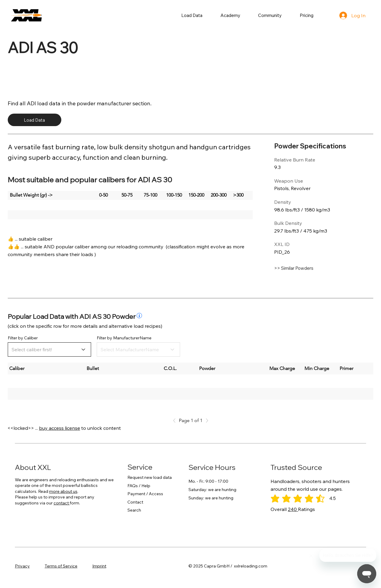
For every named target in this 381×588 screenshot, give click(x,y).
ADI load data (44, 103)
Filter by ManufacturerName (124, 338)
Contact (135, 502)
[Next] (205, 421)
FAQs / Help (139, 486)
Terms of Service (61, 566)
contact (62, 503)
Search (134, 510)
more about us (63, 491)
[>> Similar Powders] (309, 268)
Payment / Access (145, 494)
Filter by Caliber (23, 338)
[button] (192, 15)
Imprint (99, 566)
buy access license (60, 428)
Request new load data (150, 477)
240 (293, 509)
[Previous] (176, 421)
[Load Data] (35, 120)
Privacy (22, 566)
